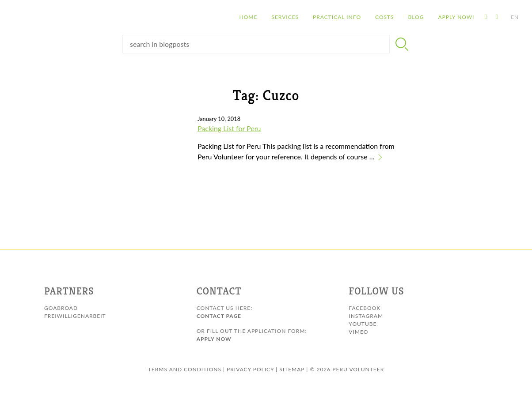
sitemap (292, 369)
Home (220, 17)
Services (256, 17)
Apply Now (214, 339)
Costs (356, 17)
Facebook (365, 308)
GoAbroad (61, 308)
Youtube (363, 324)
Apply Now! (427, 17)
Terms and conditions (185, 369)
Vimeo (358, 332)
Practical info (308, 17)
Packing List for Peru (229, 128)
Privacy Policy (250, 369)
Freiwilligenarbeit (75, 316)
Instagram (366, 316)
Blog (388, 17)
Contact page (219, 316)
